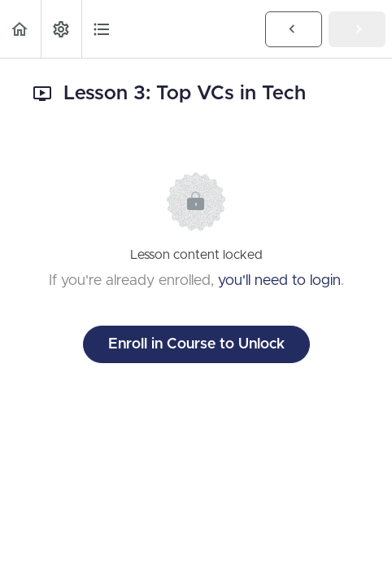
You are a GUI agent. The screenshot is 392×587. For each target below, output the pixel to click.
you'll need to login (279, 281)
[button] (20, 29)
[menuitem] (61, 29)
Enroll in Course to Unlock (196, 344)
